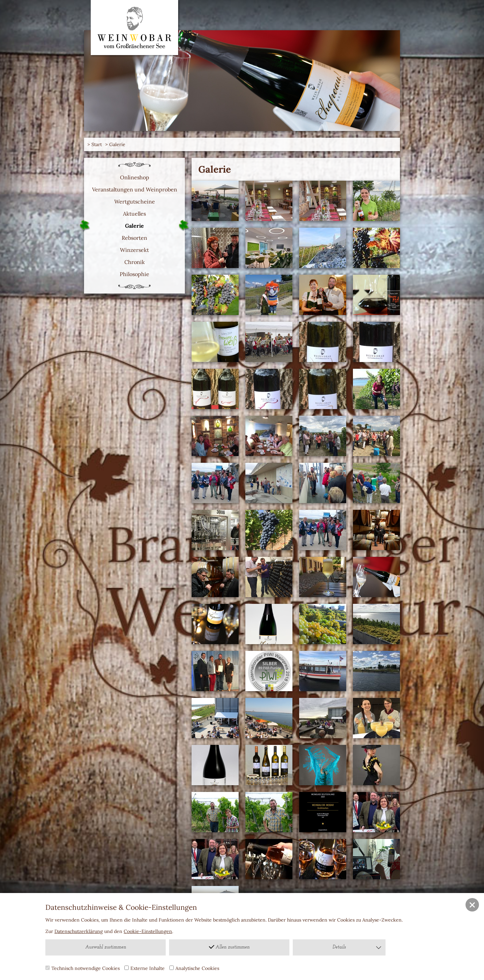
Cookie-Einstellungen (148, 931)
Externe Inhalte (145, 968)
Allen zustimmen (229, 947)
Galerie (117, 144)
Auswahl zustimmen (106, 947)
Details (357, 947)
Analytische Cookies (194, 968)
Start (97, 144)
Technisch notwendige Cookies (83, 968)
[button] (472, 905)
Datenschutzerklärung (79, 931)
